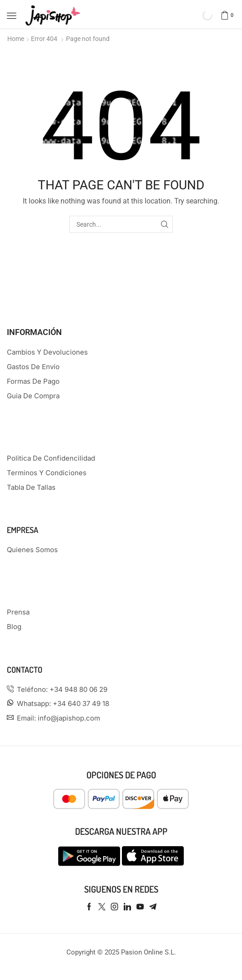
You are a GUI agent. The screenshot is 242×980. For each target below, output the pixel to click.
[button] (12, 16)
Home (16, 39)
